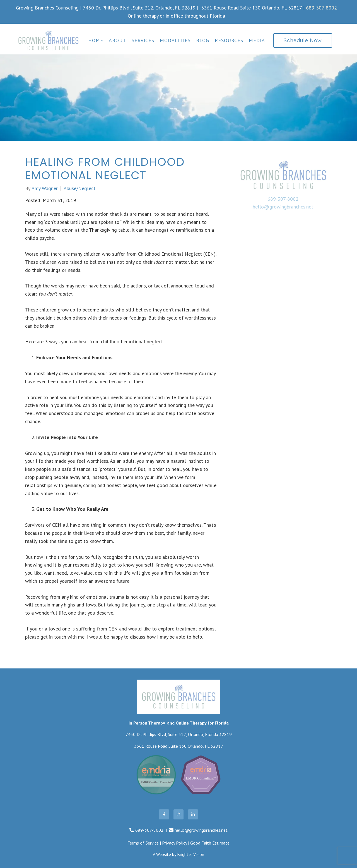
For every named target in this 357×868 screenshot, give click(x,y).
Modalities (175, 40)
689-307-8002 (321, 8)
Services (143, 40)
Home (96, 40)
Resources (229, 40)
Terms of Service (143, 843)
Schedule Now (303, 40)
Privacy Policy (174, 843)
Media (257, 40)
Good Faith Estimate (210, 843)
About (117, 40)
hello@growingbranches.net (283, 207)
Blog (203, 40)
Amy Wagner (45, 188)
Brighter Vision (191, 854)
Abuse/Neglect (79, 188)
